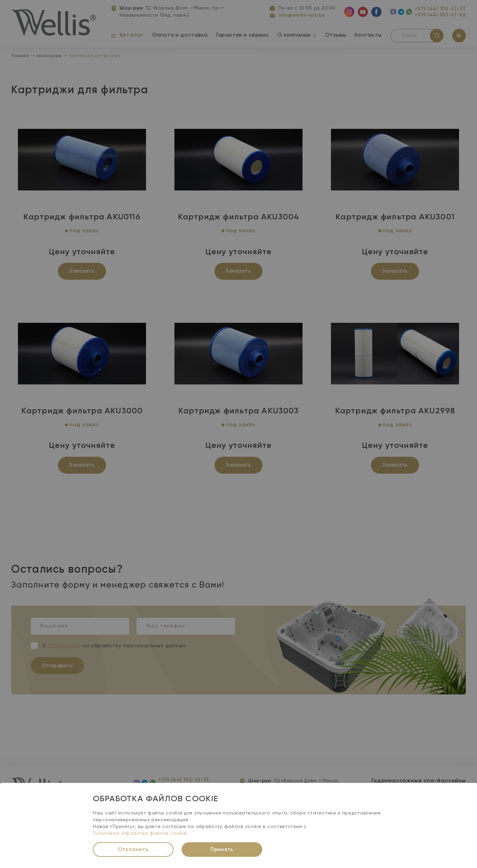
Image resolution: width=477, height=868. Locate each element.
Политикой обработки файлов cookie (140, 833)
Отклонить (133, 850)
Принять (222, 850)
